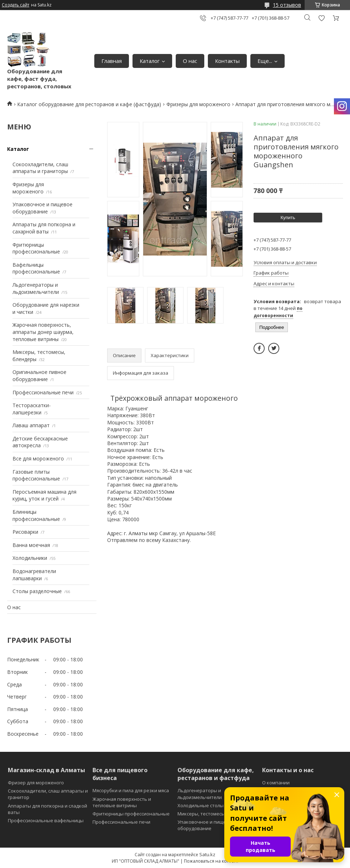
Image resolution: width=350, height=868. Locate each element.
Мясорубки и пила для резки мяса (131, 790)
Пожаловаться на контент (211, 861)
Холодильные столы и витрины (213, 805)
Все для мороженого (38, 458)
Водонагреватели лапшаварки (34, 575)
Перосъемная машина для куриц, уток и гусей (44, 495)
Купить (288, 218)
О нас (190, 61)
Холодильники (30, 558)
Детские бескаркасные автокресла (40, 442)
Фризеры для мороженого (198, 104)
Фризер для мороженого (36, 783)
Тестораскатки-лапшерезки (32, 409)
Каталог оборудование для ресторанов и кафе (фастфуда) (89, 104)
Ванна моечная (31, 545)
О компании (276, 783)
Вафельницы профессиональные (36, 268)
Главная (112, 61)
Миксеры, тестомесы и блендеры (215, 814)
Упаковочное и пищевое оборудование (42, 208)
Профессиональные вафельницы (46, 820)
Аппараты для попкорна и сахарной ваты (44, 228)
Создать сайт (16, 5)
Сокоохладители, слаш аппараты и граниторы (40, 168)
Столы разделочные (37, 591)
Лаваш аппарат (31, 425)
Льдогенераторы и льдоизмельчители (36, 288)
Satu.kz (207, 854)
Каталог (150, 61)
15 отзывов (287, 5)
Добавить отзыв (321, 18)
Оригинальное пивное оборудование (39, 376)
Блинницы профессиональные (36, 515)
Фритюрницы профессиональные (36, 248)
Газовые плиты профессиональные (36, 475)
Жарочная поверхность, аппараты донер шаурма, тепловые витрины (43, 332)
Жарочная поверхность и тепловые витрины (122, 802)
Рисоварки (25, 532)
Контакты (227, 61)
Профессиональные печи (43, 392)
